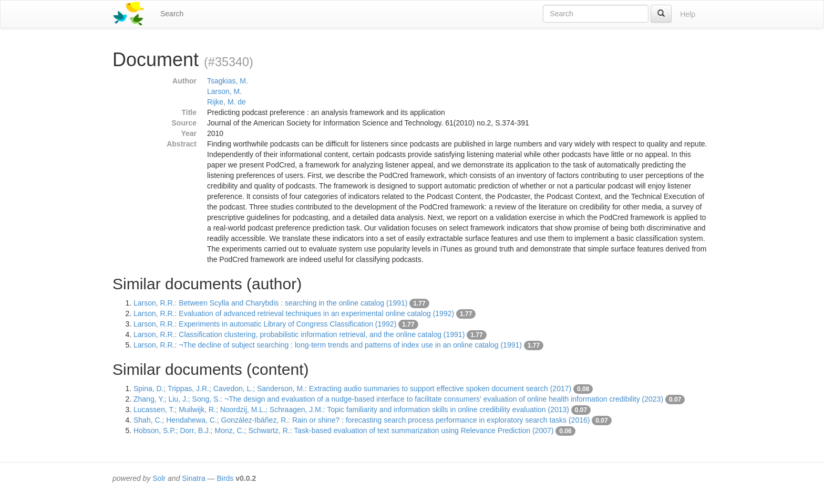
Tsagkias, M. (228, 81)
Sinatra (193, 478)
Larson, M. (224, 91)
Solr (159, 478)
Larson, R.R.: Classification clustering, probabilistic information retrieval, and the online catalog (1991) (299, 334)
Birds (225, 478)
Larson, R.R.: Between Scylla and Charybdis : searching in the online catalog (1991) (270, 303)
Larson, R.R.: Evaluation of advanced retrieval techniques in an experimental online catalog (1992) (294, 313)
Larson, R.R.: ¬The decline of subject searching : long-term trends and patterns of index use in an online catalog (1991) (328, 345)
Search (172, 14)
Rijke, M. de (226, 102)
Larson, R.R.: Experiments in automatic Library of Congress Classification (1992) (265, 324)
